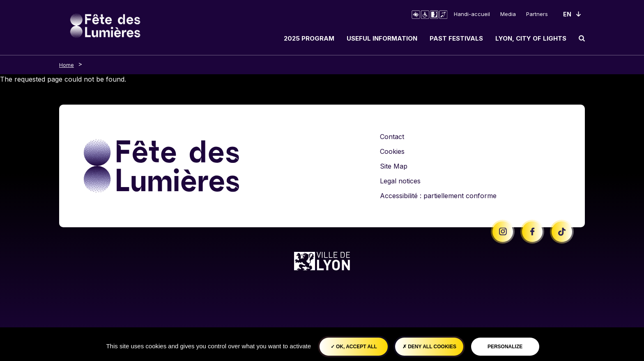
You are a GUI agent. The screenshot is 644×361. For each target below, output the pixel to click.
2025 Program (309, 38)
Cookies (392, 151)
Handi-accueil (472, 14)
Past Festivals (456, 38)
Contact (392, 137)
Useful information (382, 38)
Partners (537, 14)
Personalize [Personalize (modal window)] (505, 347)
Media (508, 14)
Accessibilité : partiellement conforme (438, 196)
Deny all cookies (429, 347)
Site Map (394, 166)
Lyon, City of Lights (531, 38)
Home (67, 65)
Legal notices (400, 181)
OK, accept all (354, 347)
